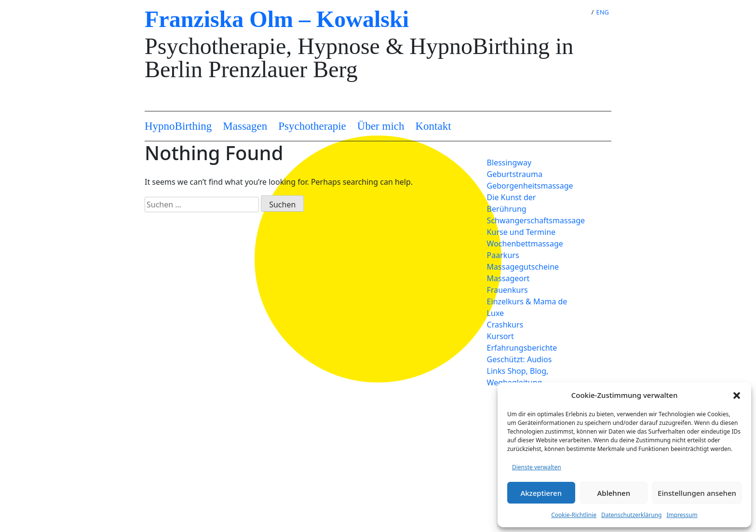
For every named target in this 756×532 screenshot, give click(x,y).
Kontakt (433, 126)
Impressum (682, 515)
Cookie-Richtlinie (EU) (222, 460)
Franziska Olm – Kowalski (277, 19)
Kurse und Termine (521, 232)
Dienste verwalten (537, 467)
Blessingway (509, 163)
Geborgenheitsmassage (530, 186)
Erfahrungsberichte (522, 348)
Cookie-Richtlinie (574, 515)
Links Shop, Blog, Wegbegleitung (518, 377)
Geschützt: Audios (520, 359)
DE (579, 12)
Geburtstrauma (515, 174)
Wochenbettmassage (525, 244)
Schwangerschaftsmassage (535, 220)
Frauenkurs (507, 290)
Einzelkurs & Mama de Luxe (527, 307)
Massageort (508, 278)
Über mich (381, 126)
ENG (602, 12)
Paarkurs (503, 255)
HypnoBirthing (178, 126)
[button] (737, 395)
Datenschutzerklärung (631, 515)
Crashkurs (505, 325)
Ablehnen (614, 493)
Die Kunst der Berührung (512, 203)
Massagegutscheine (523, 267)
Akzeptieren (541, 493)
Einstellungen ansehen (697, 493)
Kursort (500, 336)
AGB (191, 471)
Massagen (245, 126)
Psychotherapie (312, 126)
